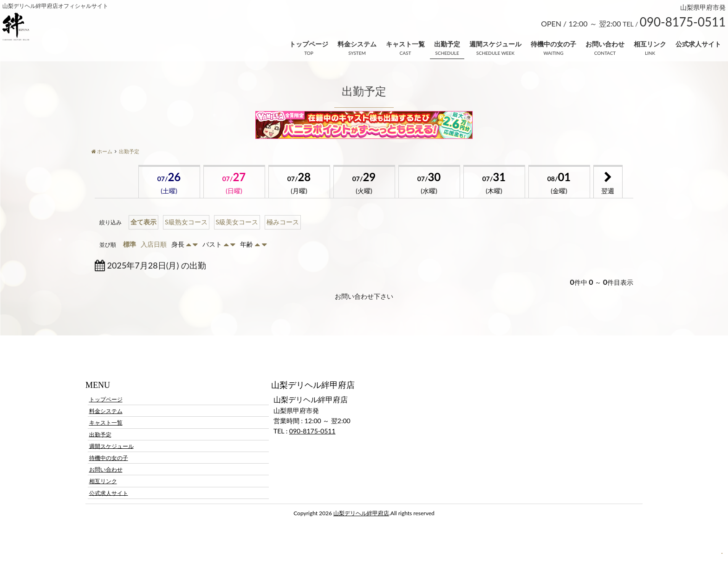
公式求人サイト (698, 44)
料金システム (357, 44)
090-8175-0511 (312, 431)
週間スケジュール (495, 44)
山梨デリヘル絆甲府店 (361, 513)
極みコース (283, 222)
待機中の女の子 (553, 44)
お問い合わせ (605, 44)
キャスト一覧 (405, 44)
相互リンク (650, 44)
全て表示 (143, 222)
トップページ (309, 44)
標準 (130, 244)
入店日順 (154, 244)
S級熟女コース (186, 222)
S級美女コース (237, 222)
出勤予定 (447, 44)
